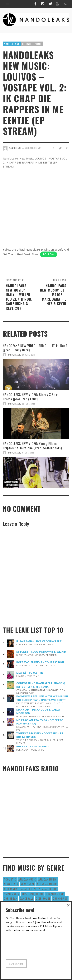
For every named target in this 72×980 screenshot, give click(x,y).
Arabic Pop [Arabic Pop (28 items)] (49, 889)
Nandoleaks (12, 44)
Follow (49, 254)
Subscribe (16, 964)
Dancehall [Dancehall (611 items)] (26, 898)
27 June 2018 (29, 355)
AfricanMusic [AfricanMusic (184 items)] (27, 879)
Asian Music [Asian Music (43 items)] (12, 894)
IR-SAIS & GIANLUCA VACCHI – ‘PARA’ (39, 641)
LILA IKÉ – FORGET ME (30, 673)
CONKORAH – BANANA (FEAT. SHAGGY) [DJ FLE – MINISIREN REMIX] (41, 685)
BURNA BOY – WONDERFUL (33, 746)
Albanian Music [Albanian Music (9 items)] (47, 884)
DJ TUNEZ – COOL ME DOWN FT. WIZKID (41, 652)
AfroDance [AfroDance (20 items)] (28, 884)
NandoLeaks (14, 355)
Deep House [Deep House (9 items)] (43, 898)
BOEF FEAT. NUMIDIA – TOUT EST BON (40, 662)
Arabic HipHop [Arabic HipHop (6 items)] (31, 889)
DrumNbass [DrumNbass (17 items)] (60, 898)
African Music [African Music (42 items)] (48, 879)
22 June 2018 (29, 404)
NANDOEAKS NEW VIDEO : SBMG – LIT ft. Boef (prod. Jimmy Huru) (35, 348)
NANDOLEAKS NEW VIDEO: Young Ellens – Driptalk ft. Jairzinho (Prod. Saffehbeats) (32, 446)
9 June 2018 (28, 453)
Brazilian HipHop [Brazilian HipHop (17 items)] (33, 894)
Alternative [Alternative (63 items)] (11, 889)
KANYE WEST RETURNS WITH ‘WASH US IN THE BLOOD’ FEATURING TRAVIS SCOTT (42, 698)
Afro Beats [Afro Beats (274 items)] (11, 884)
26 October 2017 (34, 148)
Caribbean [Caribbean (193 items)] (11, 898)
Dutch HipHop (32, 44)
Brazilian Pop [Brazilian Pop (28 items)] (55, 894)
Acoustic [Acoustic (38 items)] (10, 879)
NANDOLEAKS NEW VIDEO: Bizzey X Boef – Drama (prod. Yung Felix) (32, 397)
